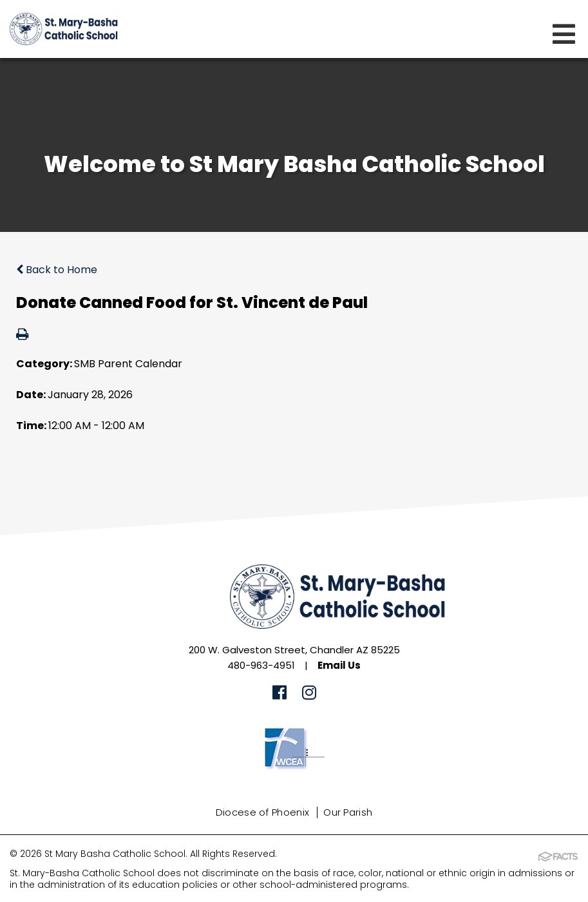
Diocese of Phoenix (262, 812)
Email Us (339, 665)
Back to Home (57, 270)
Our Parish (348, 812)
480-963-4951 (261, 665)
